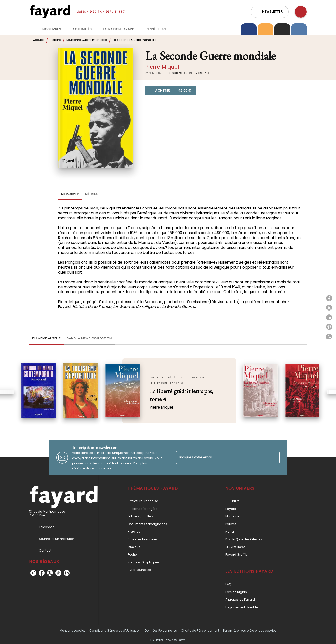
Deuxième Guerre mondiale (87, 40)
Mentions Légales (73, 631)
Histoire (55, 40)
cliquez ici (103, 468)
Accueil (39, 40)
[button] (270, 12)
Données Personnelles (161, 631)
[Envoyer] (274, 458)
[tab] (34, 29)
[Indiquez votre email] (222, 458)
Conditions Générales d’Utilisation (115, 631)
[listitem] (33, 573)
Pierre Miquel (162, 67)
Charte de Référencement (200, 631)
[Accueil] (50, 12)
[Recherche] (301, 12)
